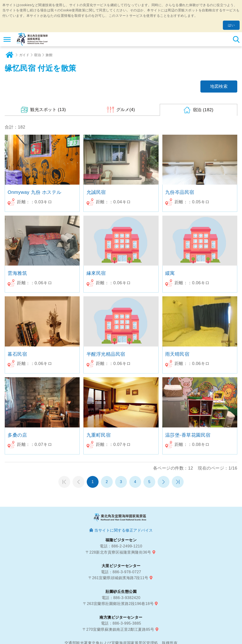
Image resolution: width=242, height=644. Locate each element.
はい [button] (231, 25)
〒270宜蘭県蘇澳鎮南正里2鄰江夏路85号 (118, 629)
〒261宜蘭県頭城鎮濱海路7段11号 (118, 578)
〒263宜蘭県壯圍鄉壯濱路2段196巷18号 (118, 604)
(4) (126, 110)
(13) (48, 110)
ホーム (9, 55)
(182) (203, 110)
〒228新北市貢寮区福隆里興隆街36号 (118, 552)
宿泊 (37, 55)
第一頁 (64, 482)
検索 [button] (236, 39)
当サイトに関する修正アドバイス (124, 530)
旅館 (49, 55)
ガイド (24, 55)
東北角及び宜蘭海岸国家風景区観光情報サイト (32, 39)
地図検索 (219, 86)
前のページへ (78, 482)
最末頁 (178, 482)
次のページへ (164, 482)
